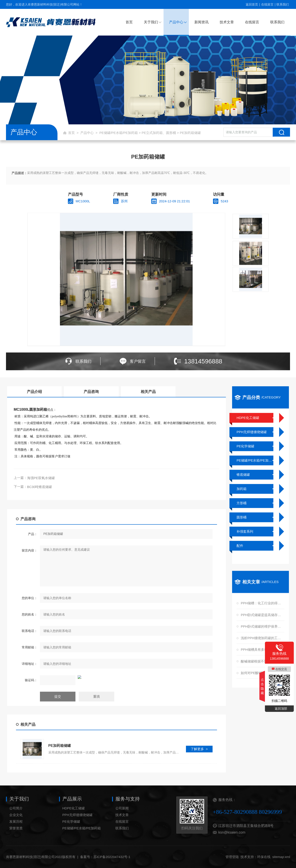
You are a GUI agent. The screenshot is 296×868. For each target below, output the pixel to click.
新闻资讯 (201, 22)
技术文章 (227, 22)
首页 (129, 22)
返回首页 (252, 4)
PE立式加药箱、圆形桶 (159, 133)
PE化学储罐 (71, 831)
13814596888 (203, 361)
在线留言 (267, 4)
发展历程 (16, 831)
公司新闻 (122, 818)
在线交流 (281, 669)
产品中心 (176, 22)
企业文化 (16, 825)
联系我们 (283, 4)
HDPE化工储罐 (74, 818)
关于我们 (151, 22)
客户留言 (138, 361)
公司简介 (16, 818)
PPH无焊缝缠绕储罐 (77, 825)
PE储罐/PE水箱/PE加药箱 (119, 133)
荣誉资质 (16, 838)
